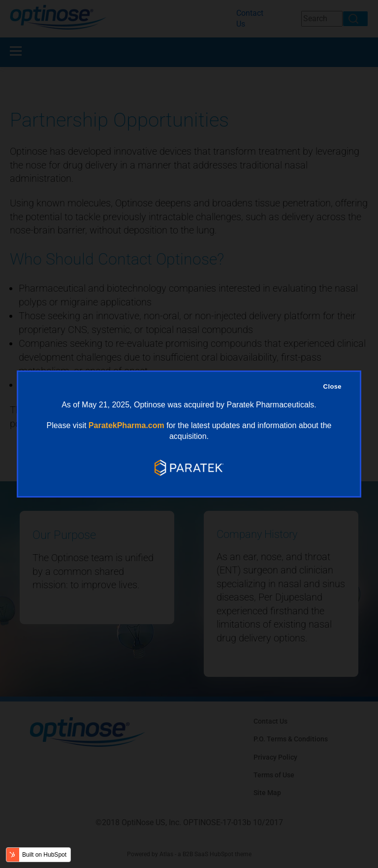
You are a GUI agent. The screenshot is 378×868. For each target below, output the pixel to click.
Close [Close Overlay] (332, 386)
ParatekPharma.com (126, 425)
